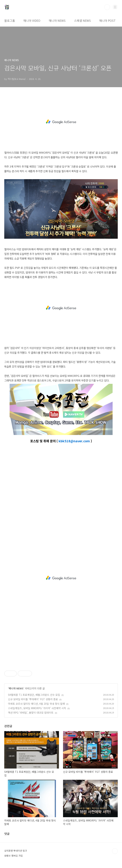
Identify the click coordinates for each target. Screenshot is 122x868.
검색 (107, 7)
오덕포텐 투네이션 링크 (16, 851)
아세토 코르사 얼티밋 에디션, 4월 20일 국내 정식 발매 (36, 704)
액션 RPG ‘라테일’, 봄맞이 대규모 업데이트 (31, 713)
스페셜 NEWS (82, 21)
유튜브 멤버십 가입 (13, 856)
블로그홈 (10, 21)
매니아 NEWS (57, 21)
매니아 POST (107, 21)
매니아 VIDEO (32, 21)
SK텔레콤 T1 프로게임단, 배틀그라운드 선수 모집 (34, 695)
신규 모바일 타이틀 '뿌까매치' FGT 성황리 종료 (33, 699)
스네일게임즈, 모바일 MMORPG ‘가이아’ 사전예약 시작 (37, 708)
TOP (115, 851)
